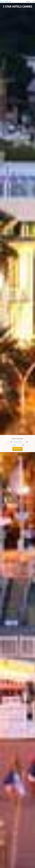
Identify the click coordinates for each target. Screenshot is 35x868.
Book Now (17, 449)
